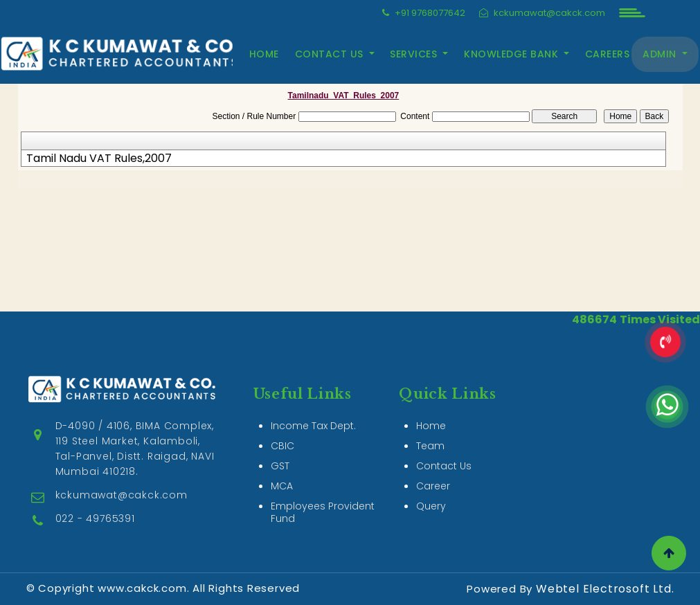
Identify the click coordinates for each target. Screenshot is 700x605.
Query (431, 506)
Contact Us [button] (331, 54)
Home (264, 54)
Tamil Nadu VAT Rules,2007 (99, 159)
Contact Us (444, 466)
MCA (282, 486)
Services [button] (415, 54)
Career (433, 486)
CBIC (282, 446)
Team (430, 446)
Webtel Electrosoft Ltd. (605, 589)
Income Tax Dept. (313, 426)
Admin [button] (661, 54)
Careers (608, 54)
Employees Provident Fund (323, 512)
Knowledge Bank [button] (513, 54)
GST (280, 466)
